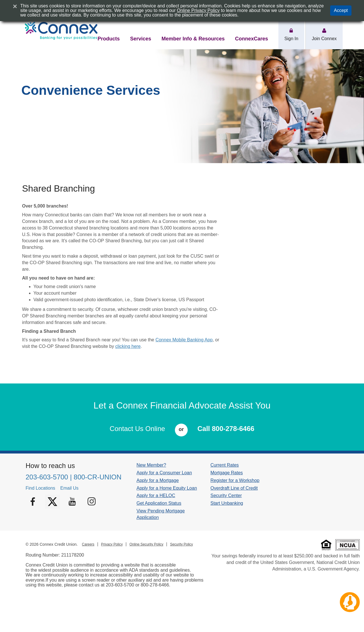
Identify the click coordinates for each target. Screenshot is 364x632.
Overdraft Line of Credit (234, 488)
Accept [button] (341, 10)
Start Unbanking (227, 503)
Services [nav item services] (140, 39)
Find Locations (40, 488)
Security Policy (181, 544)
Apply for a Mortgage (158, 480)
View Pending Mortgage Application (161, 514)
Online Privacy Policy (198, 10)
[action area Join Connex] (324, 31)
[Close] (15, 6)
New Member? (151, 465)
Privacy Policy (112, 544)
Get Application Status (159, 503)
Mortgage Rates (227, 473)
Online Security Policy (146, 544)
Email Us (69, 488)
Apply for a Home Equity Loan (167, 488)
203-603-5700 (47, 477)
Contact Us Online (137, 429)
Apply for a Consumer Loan (164, 473)
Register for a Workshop (235, 480)
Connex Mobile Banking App (184, 340)
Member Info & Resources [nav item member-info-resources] (193, 39)
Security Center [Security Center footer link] (226, 495)
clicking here (128, 346)
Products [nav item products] (109, 39)
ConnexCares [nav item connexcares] (251, 39)
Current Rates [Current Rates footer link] (225, 465)
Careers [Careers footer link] (88, 544)
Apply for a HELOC (156, 495)
